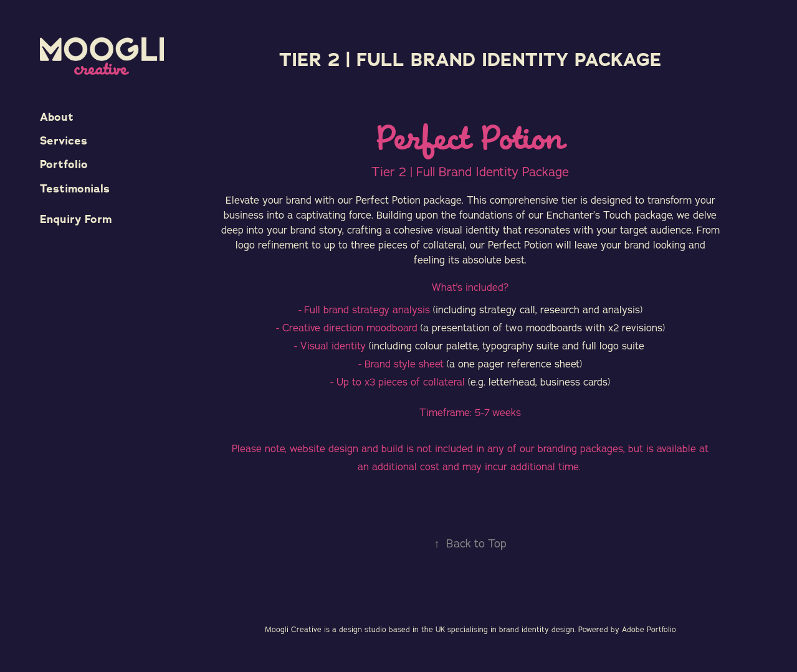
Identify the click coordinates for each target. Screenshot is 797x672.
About (57, 117)
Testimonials (75, 189)
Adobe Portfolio (649, 629)
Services (64, 141)
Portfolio (64, 164)
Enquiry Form (76, 219)
